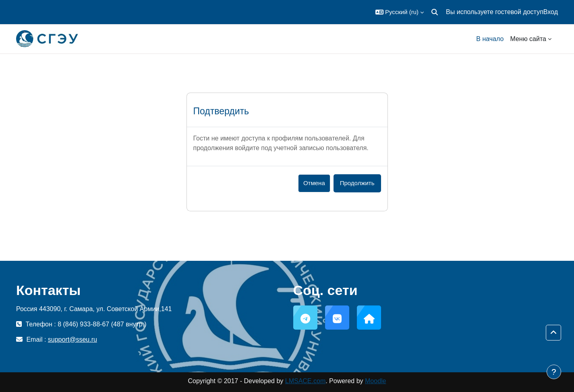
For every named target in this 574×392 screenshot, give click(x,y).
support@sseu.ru (73, 339)
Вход (551, 12)
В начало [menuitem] (490, 39)
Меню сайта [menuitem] (528, 39)
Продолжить (357, 183)
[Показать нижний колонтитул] (554, 372)
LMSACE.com (305, 381)
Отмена (314, 183)
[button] (400, 12)
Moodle (375, 381)
